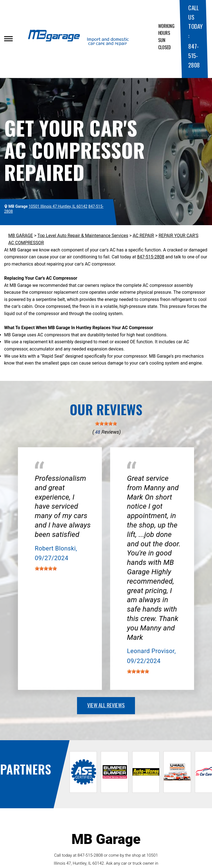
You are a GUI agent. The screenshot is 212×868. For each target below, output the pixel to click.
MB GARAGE (21, 236)
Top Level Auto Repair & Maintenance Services (83, 236)
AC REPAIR (143, 236)
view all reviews (106, 705)
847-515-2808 (194, 55)
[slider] (106, 423)
